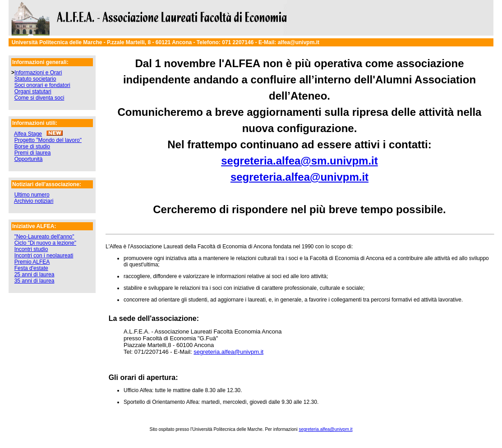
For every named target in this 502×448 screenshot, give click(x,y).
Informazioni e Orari (38, 73)
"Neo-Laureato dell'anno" (44, 237)
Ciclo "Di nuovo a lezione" (45, 243)
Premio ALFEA (32, 262)
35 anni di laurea (35, 281)
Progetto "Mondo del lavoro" (48, 140)
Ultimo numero (32, 195)
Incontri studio (31, 249)
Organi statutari (33, 91)
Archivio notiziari (34, 201)
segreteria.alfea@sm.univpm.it (299, 161)
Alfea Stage (28, 134)
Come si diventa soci (39, 98)
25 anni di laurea (35, 274)
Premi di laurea (33, 153)
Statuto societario (35, 79)
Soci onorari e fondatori (42, 85)
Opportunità (29, 159)
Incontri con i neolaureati (44, 256)
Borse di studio (32, 146)
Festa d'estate (31, 268)
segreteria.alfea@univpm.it (299, 177)
